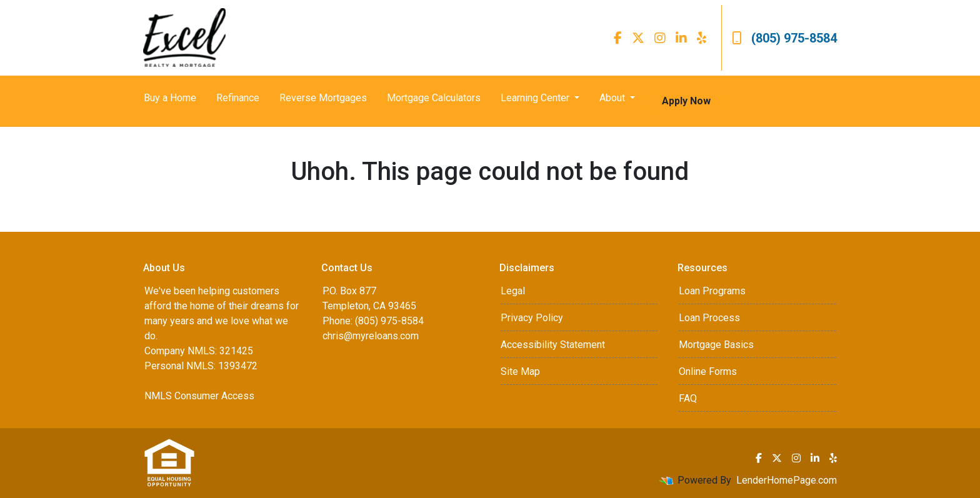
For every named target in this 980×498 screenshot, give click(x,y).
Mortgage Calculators (434, 98)
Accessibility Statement (553, 345)
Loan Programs (712, 291)
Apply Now (686, 101)
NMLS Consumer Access (199, 396)
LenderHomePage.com (787, 480)
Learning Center (536, 98)
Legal (513, 291)
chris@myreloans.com (371, 336)
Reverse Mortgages (323, 98)
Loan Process (709, 318)
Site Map (520, 371)
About (613, 98)
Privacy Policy (532, 318)
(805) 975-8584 (784, 38)
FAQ (688, 398)
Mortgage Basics (716, 345)
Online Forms (708, 371)
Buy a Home (170, 98)
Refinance (238, 98)
